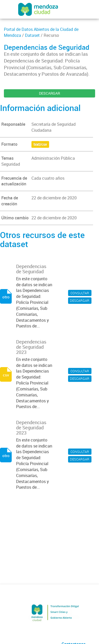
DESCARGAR (49, 93)
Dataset (32, 35)
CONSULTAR (80, 293)
